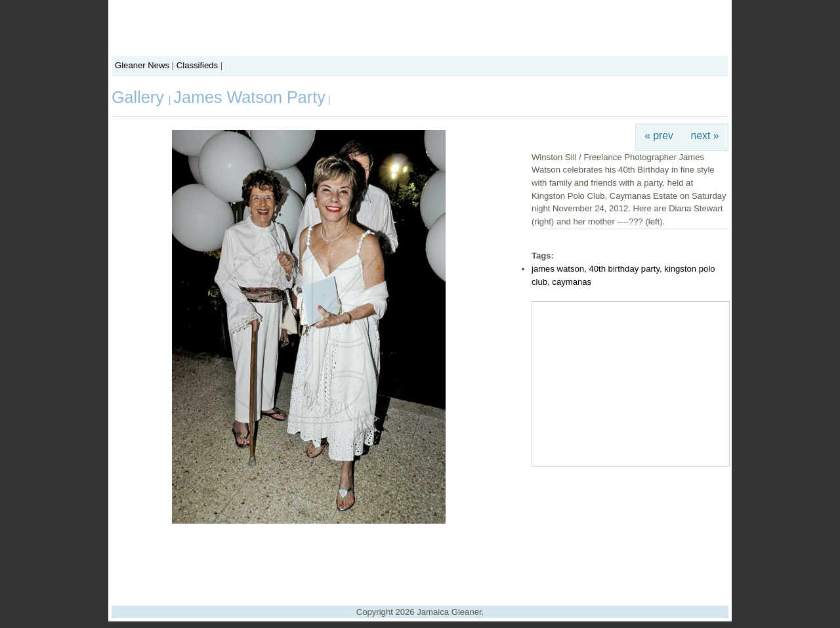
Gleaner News (142, 65)
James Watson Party (249, 97)
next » (705, 136)
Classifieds (197, 65)
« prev (659, 136)
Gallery (140, 97)
